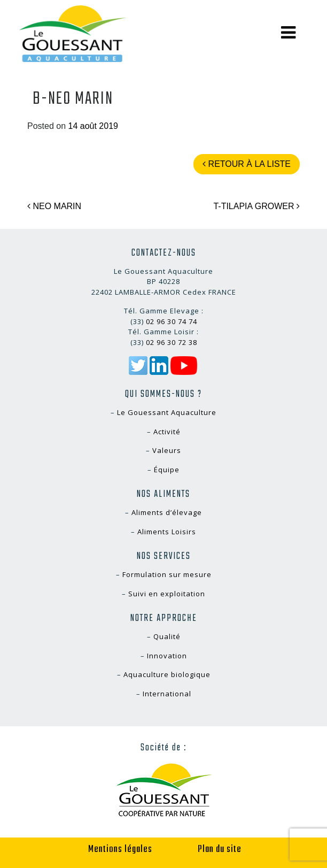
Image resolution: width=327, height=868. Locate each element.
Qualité (167, 636)
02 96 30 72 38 (172, 342)
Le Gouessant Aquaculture (167, 412)
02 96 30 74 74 (172, 321)
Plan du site (220, 850)
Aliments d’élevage (167, 512)
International (167, 694)
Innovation (167, 656)
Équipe (167, 470)
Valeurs (167, 450)
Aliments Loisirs (167, 532)
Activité (167, 432)
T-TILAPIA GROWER (256, 206)
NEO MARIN (54, 206)
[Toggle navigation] (288, 33)
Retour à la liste (247, 164)
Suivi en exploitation (167, 594)
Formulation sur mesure (167, 574)
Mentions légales (120, 850)
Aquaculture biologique (167, 674)
